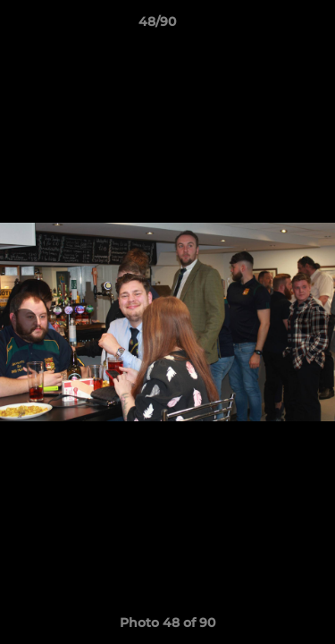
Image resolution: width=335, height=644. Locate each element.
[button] (271, 26)
